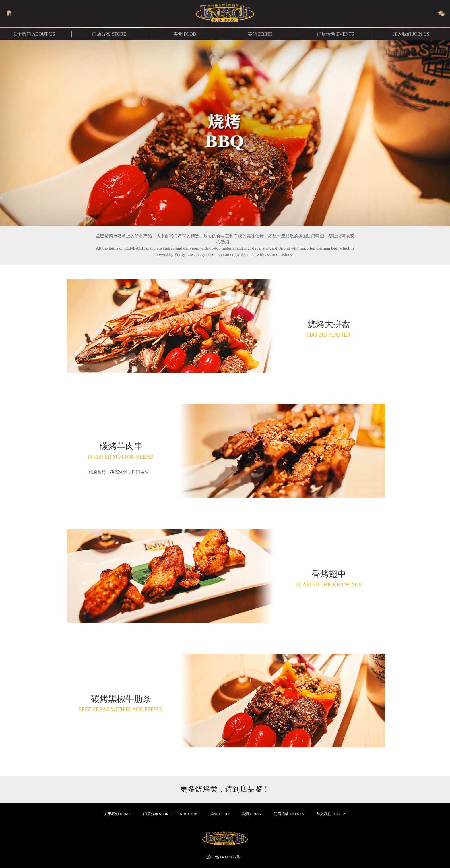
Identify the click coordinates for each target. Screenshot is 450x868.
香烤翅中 (329, 578)
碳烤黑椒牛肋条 (121, 703)
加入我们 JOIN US (411, 34)
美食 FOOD (220, 814)
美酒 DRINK (260, 34)
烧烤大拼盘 (329, 328)
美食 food (185, 34)
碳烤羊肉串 (121, 451)
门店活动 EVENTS (335, 34)
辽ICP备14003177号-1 (225, 857)
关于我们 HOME (117, 814)
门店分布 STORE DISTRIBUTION (170, 814)
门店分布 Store (109, 34)
